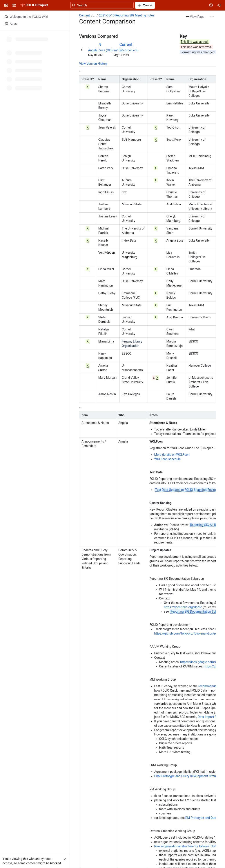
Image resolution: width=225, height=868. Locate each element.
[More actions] (212, 17)
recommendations (211, 686)
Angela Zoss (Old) (100, 50)
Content (84, 15)
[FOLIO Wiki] (34, 5)
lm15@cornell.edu (126, 50)
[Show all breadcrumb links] (94, 15)
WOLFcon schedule (167, 459)
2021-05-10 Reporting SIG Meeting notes (127, 15)
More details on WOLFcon (172, 455)
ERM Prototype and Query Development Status (186, 776)
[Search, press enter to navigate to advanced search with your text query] (112, 5)
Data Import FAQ (209, 717)
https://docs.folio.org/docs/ (183, 607)
